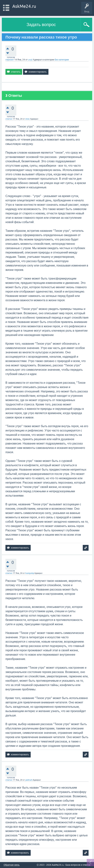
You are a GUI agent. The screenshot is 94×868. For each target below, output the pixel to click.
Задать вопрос (41, 25)
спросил (10, 60)
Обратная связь (12, 865)
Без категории (62, 60)
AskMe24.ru (24, 6)
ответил (9, 119)
